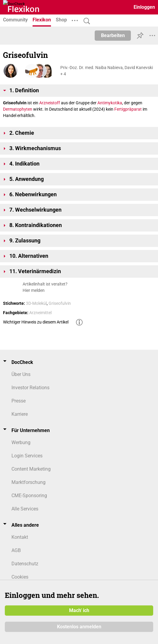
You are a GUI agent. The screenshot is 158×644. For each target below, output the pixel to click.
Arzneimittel (40, 313)
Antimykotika (110, 103)
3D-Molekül (36, 303)
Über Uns (21, 374)
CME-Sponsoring (29, 496)
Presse (19, 401)
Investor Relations (30, 388)
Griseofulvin (60, 303)
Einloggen (144, 7)
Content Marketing (31, 469)
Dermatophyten (18, 109)
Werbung (21, 442)
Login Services (27, 456)
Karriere (20, 414)
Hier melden (34, 290)
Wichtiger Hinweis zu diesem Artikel (36, 322)
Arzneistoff (50, 103)
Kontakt (20, 537)
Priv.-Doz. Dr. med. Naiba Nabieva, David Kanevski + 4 (107, 71)
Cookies (20, 577)
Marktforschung (28, 482)
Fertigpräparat (128, 109)
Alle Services (25, 509)
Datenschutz (25, 564)
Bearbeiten (113, 35)
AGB (16, 550)
